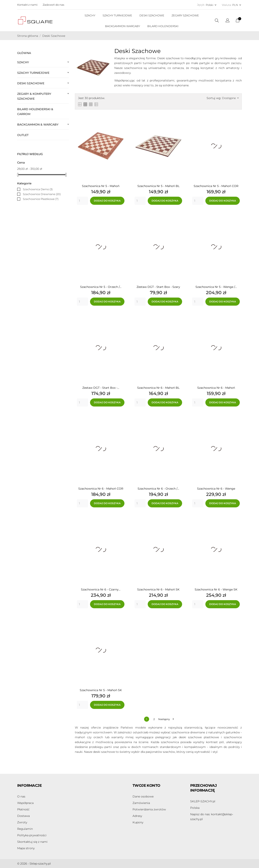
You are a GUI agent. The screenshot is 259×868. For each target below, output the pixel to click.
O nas (21, 796)
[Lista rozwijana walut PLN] (237, 5)
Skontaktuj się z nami (32, 842)
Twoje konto (146, 786)
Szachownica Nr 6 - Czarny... (101, 589)
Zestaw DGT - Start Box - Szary (158, 287)
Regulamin (25, 829)
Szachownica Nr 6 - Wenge (216, 489)
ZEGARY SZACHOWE (185, 15)
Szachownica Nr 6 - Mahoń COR (101, 489)
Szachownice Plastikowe (41, 199)
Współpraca (25, 803)
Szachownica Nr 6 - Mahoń (216, 388)
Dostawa (23, 816)
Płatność (23, 809)
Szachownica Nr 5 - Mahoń (101, 186)
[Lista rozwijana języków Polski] (211, 5)
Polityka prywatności (32, 835)
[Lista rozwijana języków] (228, 21)
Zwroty (22, 822)
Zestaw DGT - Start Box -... (101, 388)
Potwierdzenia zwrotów (149, 809)
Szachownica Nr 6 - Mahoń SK (158, 589)
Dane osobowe (143, 796)
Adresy (137, 816)
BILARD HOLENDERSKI (163, 26)
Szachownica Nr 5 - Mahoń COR (216, 186)
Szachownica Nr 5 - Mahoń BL (158, 186)
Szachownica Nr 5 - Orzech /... (101, 287)
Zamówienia (141, 803)
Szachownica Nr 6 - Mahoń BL (158, 388)
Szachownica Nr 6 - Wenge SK (216, 589)
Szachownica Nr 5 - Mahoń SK (101, 690)
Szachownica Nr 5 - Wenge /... (216, 287)
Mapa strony (26, 848)
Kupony (138, 822)
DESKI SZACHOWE (152, 15)
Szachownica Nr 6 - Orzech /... (158, 489)
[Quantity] (82, 201)
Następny (166, 719)
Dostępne (230, 98)
